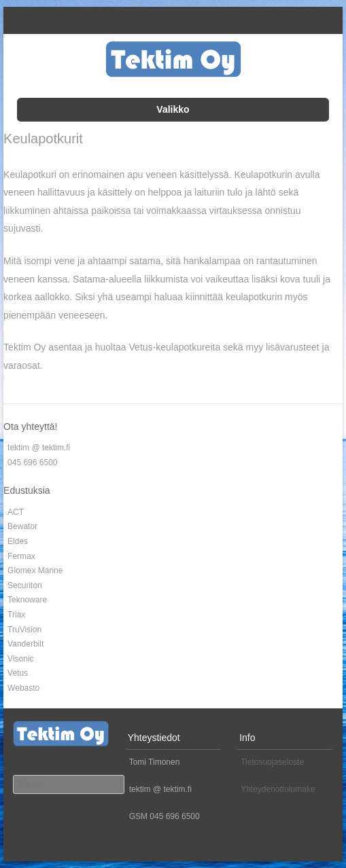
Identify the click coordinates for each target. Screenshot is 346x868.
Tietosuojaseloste (272, 762)
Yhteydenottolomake (278, 789)
